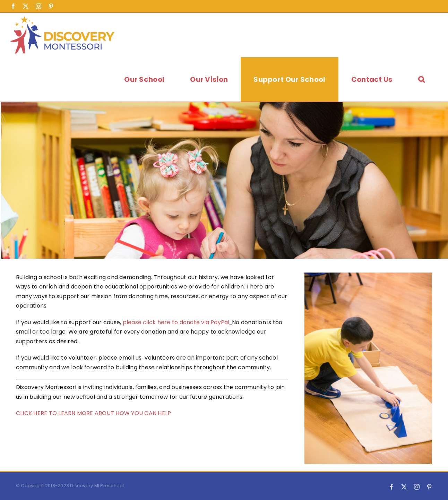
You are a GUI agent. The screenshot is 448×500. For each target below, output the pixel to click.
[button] (421, 79)
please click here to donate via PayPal (176, 322)
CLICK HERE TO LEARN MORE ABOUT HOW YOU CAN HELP (93, 413)
